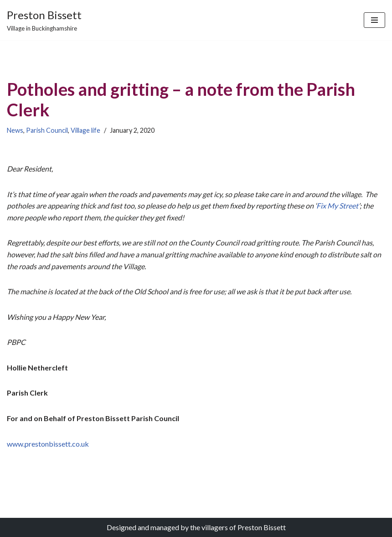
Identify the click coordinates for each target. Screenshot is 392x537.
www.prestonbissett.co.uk (48, 444)
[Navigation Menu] (374, 20)
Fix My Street (337, 206)
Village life (85, 130)
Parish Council (47, 130)
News (15, 130)
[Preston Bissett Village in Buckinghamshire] (44, 20)
